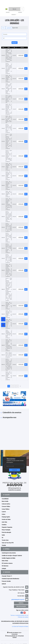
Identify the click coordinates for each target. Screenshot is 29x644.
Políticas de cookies (23, 617)
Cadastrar (15, 470)
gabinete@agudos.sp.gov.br (18, 600)
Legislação (9, 28)
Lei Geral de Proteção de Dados (20, 626)
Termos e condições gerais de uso (19, 615)
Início (3, 28)
